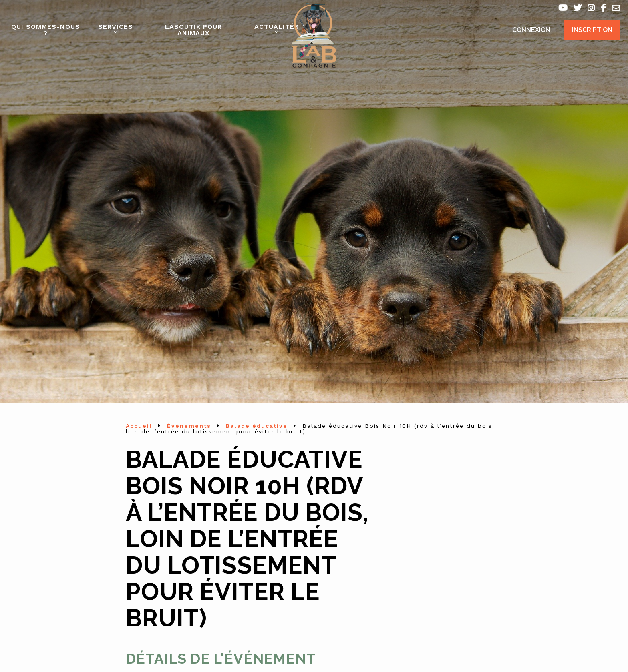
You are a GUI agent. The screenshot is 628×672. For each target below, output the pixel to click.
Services (116, 27)
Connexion (531, 30)
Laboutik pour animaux (193, 30)
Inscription (592, 30)
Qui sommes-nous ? (46, 30)
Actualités (277, 27)
